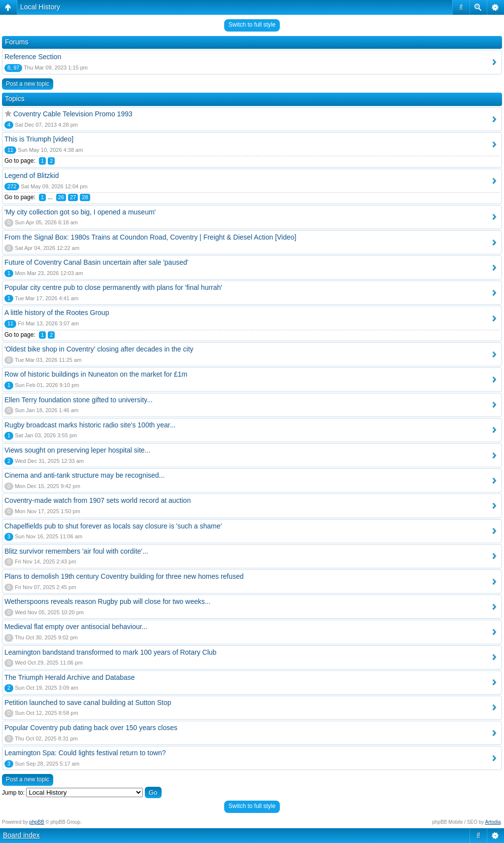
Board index (21, 835)
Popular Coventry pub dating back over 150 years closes (91, 728)
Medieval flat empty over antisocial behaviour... (76, 627)
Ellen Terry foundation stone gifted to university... (79, 400)
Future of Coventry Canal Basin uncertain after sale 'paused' (96, 262)
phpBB (37, 822)
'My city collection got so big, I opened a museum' (80, 212)
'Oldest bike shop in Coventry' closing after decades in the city (99, 349)
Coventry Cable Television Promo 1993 (73, 114)
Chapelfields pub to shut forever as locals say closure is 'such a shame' (113, 526)
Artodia (493, 822)
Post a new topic (28, 84)
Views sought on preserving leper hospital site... (77, 450)
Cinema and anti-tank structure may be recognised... (84, 475)
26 (61, 197)
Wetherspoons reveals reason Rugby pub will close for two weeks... (107, 601)
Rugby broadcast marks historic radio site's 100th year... (90, 425)
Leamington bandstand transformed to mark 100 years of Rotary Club (110, 652)
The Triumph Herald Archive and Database (70, 677)
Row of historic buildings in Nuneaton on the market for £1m (96, 374)
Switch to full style (252, 25)
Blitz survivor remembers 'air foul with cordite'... (76, 551)
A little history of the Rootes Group (57, 313)
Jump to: (13, 793)
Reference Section (33, 57)
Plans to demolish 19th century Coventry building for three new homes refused (124, 576)
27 (73, 197)
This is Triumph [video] (39, 139)
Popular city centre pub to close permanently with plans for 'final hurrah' (113, 287)
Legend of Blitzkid (32, 176)
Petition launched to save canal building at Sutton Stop (88, 702)
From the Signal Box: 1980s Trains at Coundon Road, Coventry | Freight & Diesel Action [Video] (150, 237)
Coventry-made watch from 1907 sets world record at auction (98, 500)
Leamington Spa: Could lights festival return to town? (85, 753)
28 (85, 197)
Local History (40, 7)
